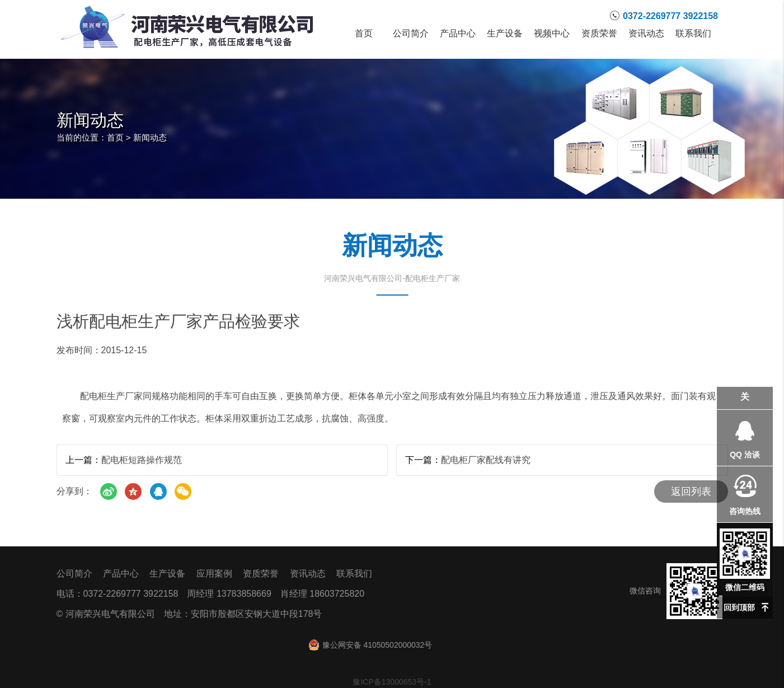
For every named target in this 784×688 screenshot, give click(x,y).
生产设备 (505, 34)
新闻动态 (150, 137)
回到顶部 (739, 607)
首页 (364, 34)
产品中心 (458, 34)
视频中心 (552, 34)
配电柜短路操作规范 (142, 460)
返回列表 (691, 492)
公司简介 (411, 34)
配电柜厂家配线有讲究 (486, 460)
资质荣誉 (599, 34)
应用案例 (214, 574)
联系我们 (693, 34)
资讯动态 (646, 34)
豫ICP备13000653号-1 (392, 682)
